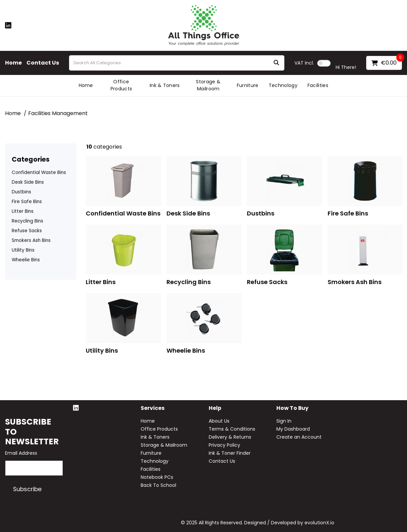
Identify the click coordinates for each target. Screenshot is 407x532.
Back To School (158, 485)
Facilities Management (58, 113)
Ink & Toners (165, 85)
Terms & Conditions (232, 429)
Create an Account (299, 437)
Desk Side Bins (28, 182)
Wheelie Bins (26, 260)
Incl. (304, 63)
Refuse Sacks (27, 231)
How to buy (292, 408)
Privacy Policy (224, 445)
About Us (219, 421)
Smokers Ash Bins (31, 240)
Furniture (248, 85)
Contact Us (43, 63)
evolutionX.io (319, 523)
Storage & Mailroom (208, 85)
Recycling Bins (27, 221)
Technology (283, 85)
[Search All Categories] (177, 63)
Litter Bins (23, 211)
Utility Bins (23, 250)
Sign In (284, 421)
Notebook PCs (157, 477)
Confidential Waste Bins (39, 172)
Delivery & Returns (230, 437)
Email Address (21, 453)
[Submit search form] (276, 63)
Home (13, 63)
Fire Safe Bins (27, 202)
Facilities (318, 85)
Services (153, 408)
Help (215, 408)
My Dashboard (293, 429)
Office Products (121, 85)
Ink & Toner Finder (230, 453)
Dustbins (21, 192)
